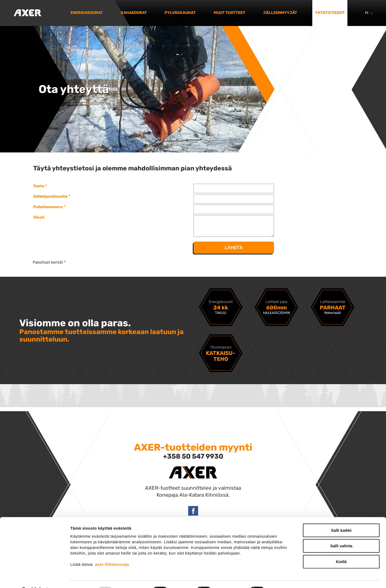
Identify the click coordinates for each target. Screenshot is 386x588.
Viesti (39, 217)
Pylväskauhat (180, 13)
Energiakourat (87, 13)
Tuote (39, 186)
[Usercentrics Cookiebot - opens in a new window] (35, 578)
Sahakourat (134, 13)
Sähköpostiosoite (50, 196)
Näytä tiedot (287, 577)
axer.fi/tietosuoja (112, 551)
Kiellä (341, 548)
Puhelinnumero (48, 207)
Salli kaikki (341, 517)
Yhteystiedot (330, 13)
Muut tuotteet (229, 13)
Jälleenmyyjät (280, 13)
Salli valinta (341, 532)
